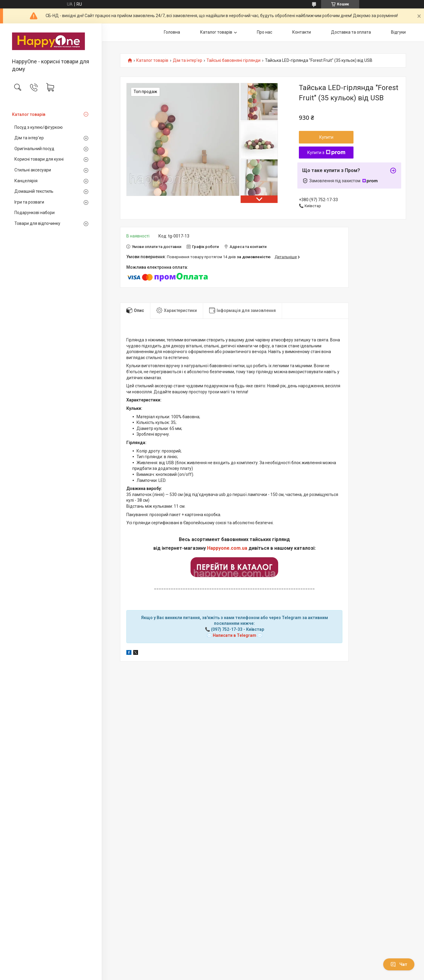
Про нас (265, 32)
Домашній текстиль (34, 191)
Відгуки (398, 32)
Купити (326, 137)
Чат (399, 964)
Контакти (302, 32)
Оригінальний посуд (34, 149)
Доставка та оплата (351, 32)
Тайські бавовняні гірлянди (233, 60)
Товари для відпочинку (37, 223)
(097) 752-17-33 (227, 629)
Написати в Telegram (235, 635)
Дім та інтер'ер (29, 138)
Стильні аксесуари (33, 170)
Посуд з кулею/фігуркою (39, 127)
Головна (172, 32)
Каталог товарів (29, 114)
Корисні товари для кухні (39, 159)
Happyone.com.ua (227, 548)
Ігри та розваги (29, 202)
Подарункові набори (35, 213)
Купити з (326, 153)
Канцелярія (26, 181)
